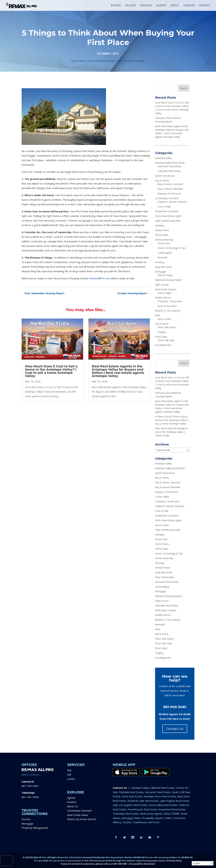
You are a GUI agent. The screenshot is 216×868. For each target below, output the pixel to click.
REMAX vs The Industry (168, 311)
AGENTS (161, 6)
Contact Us (175, 729)
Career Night (165, 293)
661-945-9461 (30, 786)
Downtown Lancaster (167, 211)
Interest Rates (165, 275)
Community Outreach (167, 198)
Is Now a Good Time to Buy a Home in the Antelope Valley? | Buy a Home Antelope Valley (172, 420)
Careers (72, 802)
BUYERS (116, 6)
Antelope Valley (163, 158)
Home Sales (162, 235)
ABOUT (175, 6)
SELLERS (130, 6)
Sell (69, 775)
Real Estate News (78, 815)
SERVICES (146, 6)
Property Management (35, 828)
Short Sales (161, 337)
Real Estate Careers (166, 289)
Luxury (71, 779)
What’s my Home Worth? (82, 819)
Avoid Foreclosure (165, 176)
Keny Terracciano (167, 306)
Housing (160, 262)
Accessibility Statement (142, 864)
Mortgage (160, 272)
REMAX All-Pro (163, 298)
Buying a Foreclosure (169, 193)
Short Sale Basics (167, 327)
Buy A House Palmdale (132, 61)
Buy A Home (78, 61)
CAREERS (189, 6)
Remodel (163, 257)
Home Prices (162, 230)
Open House (162, 285)
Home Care (164, 243)
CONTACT (205, 6)
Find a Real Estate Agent (168, 216)
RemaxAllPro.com (100, 278)
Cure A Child (164, 207)
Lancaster (28, 781)
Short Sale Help (166, 340)
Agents (71, 798)
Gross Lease (164, 319)
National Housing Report (169, 280)
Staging (162, 332)
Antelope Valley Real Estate (170, 163)
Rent (158, 315)
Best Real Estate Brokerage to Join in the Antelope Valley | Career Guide (172, 432)
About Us (73, 806)
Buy (69, 770)
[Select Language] (203, 863)
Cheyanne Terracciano (170, 301)
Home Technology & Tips (172, 248)
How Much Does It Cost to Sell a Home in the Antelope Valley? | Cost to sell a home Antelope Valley (51, 371)
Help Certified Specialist (168, 221)
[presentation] (7, 861)
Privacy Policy (174, 861)
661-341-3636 (30, 797)
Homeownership (164, 240)
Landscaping (164, 253)
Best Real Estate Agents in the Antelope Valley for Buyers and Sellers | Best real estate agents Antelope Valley (118, 371)
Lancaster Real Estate (170, 166)
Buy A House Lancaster (102, 61)
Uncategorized (163, 345)
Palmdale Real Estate (169, 171)
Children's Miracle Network (172, 202)
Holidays (160, 225)
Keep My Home (164, 267)
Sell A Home (162, 324)
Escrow (26, 819)
